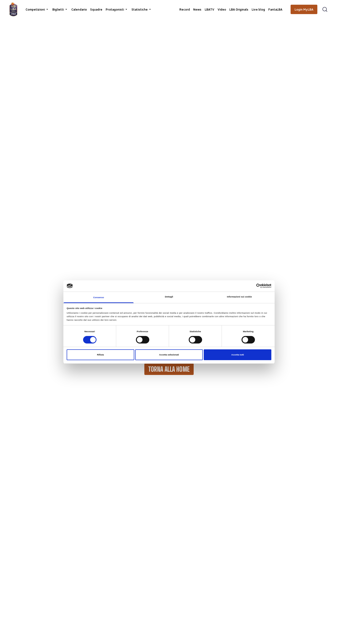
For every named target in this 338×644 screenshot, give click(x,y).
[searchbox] (169, 6)
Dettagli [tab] (169, 297)
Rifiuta (100, 355)
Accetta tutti (238, 355)
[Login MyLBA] (304, 9)
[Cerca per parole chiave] (169, 6)
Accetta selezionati (169, 355)
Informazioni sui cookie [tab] (239, 297)
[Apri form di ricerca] (325, 9)
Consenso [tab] (99, 297)
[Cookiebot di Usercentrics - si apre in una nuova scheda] (251, 286)
